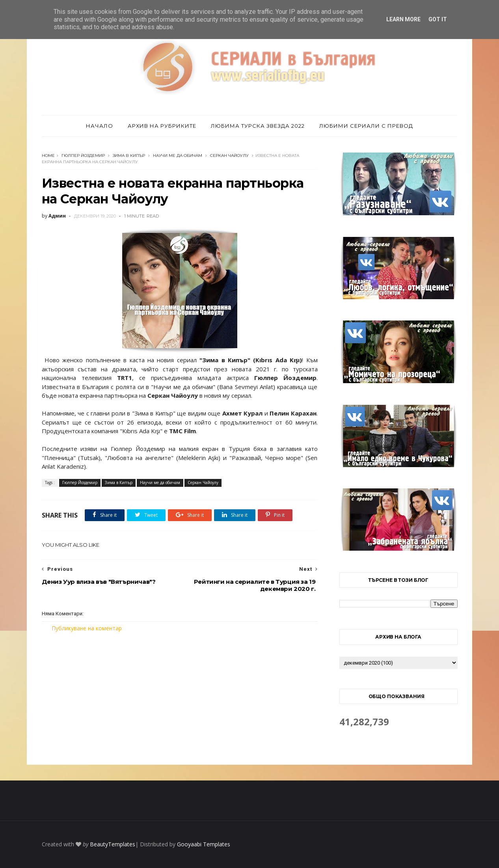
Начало (100, 126)
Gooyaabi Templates (204, 844)
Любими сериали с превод (366, 126)
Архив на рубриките (162, 126)
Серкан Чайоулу (229, 156)
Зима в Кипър (129, 156)
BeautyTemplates (113, 844)
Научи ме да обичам (178, 156)
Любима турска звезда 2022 (258, 126)
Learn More (403, 19)
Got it (438, 19)
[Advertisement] (180, 698)
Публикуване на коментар (87, 628)
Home (48, 156)
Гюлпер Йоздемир (83, 156)
